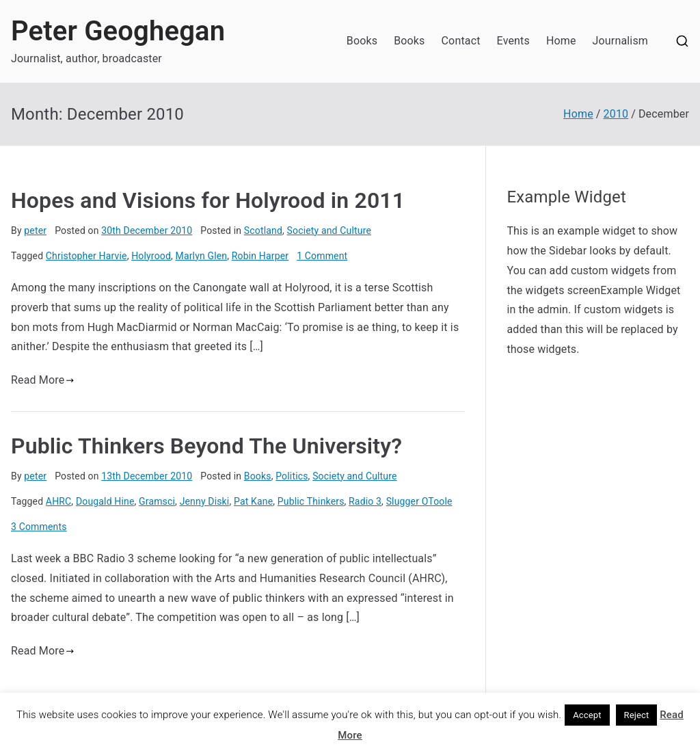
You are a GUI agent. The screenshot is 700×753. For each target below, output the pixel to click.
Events (513, 41)
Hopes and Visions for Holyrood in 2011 (208, 200)
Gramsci (157, 501)
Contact (461, 41)
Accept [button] (587, 715)
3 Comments (39, 527)
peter (35, 230)
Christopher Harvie (86, 256)
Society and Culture (329, 230)
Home (561, 41)
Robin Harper (260, 256)
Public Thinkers (311, 501)
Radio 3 (365, 501)
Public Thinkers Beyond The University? (206, 446)
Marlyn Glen (202, 256)
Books (362, 41)
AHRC (59, 501)
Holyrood (151, 256)
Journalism (620, 41)
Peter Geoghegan (118, 31)
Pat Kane (253, 501)
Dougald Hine (105, 501)
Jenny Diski (205, 501)
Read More (43, 380)
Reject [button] (637, 715)
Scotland (263, 230)
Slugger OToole (419, 501)
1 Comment (322, 256)
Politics (292, 476)
